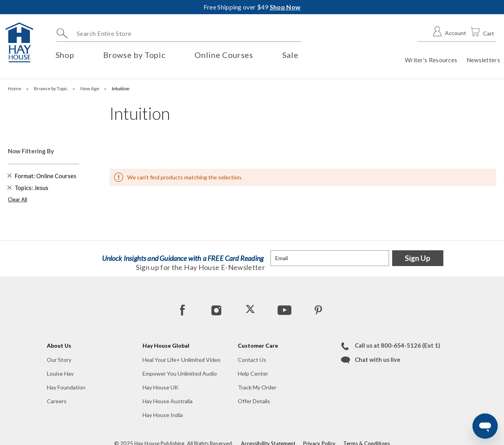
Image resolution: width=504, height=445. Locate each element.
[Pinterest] (318, 310)
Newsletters (483, 60)
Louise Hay (60, 373)
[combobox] (179, 34)
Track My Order (257, 387)
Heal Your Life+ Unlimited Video (182, 360)
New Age (90, 88)
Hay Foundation (66, 387)
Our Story (59, 360)
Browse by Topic (51, 88)
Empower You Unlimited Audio (180, 373)
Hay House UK (160, 387)
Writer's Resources (431, 60)
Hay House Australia (168, 401)
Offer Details (254, 401)
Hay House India (163, 415)
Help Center (253, 373)
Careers (57, 401)
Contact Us (252, 360)
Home (15, 88)
